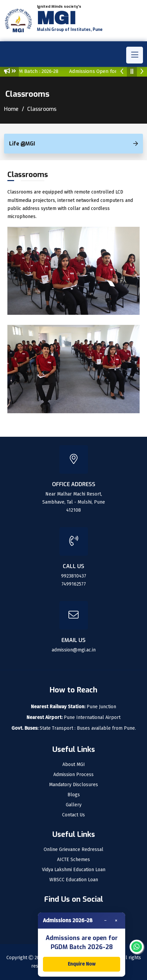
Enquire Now (82, 964)
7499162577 (74, 584)
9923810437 (74, 576)
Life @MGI (22, 144)
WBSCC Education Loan (74, 880)
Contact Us (73, 815)
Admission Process (73, 775)
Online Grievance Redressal (73, 850)
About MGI (74, 765)
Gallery (74, 805)
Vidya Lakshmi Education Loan (74, 870)
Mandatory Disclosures (73, 785)
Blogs (74, 795)
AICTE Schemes (73, 860)
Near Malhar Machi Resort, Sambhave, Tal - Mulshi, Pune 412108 (74, 502)
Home (11, 109)
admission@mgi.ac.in (74, 650)
